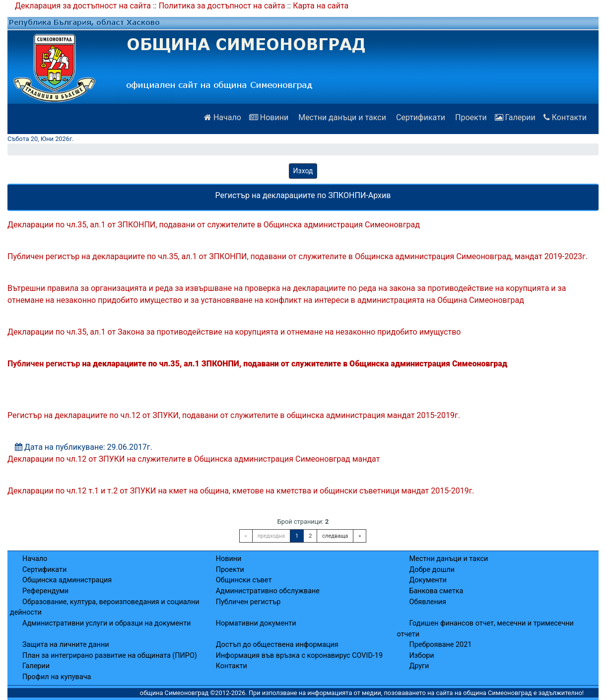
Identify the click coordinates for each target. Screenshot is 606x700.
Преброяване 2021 (440, 645)
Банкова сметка (436, 591)
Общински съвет (244, 580)
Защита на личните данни (66, 645)
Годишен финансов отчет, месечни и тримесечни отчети (485, 629)
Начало (223, 117)
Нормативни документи (256, 623)
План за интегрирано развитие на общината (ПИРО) (110, 656)
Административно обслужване (268, 591)
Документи (428, 580)
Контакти (565, 117)
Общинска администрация (67, 580)
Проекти (470, 117)
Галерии (515, 117)
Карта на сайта (321, 6)
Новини (269, 117)
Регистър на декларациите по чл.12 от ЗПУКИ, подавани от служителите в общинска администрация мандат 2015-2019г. (234, 415)
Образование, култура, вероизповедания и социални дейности (105, 607)
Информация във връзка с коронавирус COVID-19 (299, 656)
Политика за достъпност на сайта (222, 6)
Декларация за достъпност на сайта (83, 6)
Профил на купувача (57, 677)
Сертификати (420, 117)
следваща (335, 536)
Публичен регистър (248, 602)
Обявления (427, 602)
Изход (303, 171)
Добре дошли (432, 570)
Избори (421, 656)
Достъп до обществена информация (277, 645)
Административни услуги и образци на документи (106, 623)
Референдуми (45, 591)
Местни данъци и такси (341, 117)
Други (419, 666)
